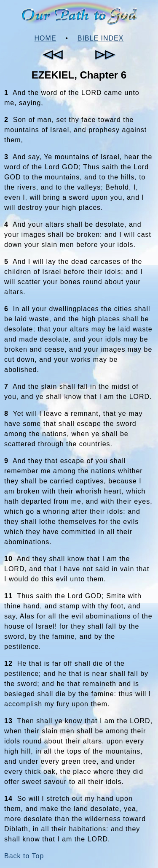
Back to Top (24, 856)
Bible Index (101, 38)
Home (46, 38)
